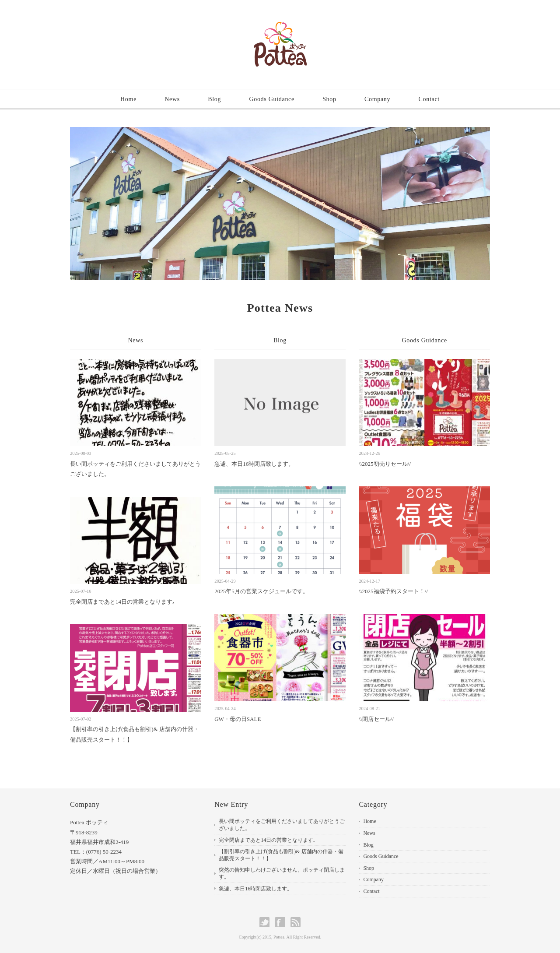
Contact (429, 99)
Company (377, 99)
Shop (329, 99)
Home (128, 99)
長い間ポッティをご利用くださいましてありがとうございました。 (282, 825)
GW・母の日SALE (238, 719)
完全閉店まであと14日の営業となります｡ (123, 602)
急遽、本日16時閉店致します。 (254, 464)
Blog (214, 99)
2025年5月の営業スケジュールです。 (261, 591)
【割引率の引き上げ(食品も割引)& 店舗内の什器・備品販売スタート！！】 (281, 855)
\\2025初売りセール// (385, 464)
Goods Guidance (272, 99)
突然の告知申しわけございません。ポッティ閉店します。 (282, 873)
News (172, 99)
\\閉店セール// (376, 719)
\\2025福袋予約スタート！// (393, 591)
